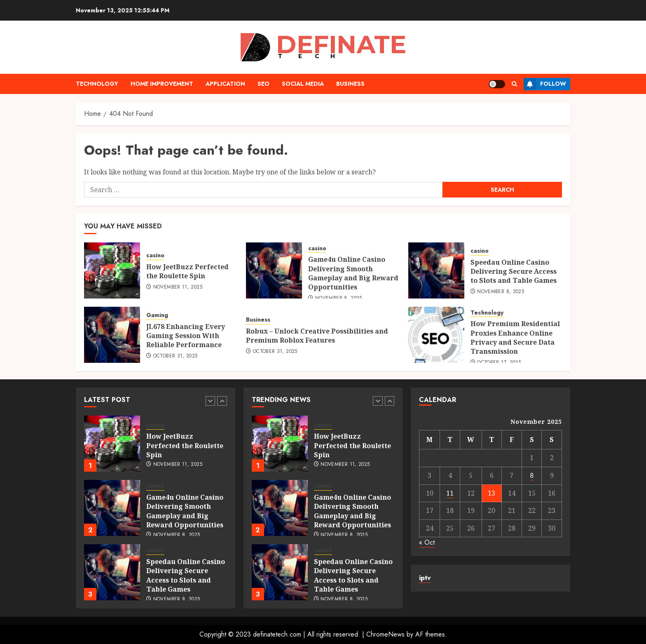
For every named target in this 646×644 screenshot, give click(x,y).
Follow (545, 84)
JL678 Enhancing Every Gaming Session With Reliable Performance (186, 336)
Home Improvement (162, 84)
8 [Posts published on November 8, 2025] (532, 475)
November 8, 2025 (501, 292)
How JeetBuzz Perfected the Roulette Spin (187, 271)
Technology (97, 84)
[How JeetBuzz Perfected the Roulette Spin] (112, 270)
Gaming (157, 315)
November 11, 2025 (178, 287)
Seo (263, 84)
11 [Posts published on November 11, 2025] (450, 493)
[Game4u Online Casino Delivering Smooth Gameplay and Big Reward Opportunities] (274, 270)
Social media (303, 84)
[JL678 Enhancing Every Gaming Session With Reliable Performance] (112, 335)
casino (155, 255)
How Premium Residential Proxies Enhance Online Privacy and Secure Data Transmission (515, 337)
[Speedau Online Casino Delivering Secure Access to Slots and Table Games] (436, 270)
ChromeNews (385, 634)
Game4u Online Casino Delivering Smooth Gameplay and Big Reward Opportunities (353, 273)
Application (225, 84)
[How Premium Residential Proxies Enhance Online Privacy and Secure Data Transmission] (436, 335)
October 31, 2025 (176, 356)
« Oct (427, 542)
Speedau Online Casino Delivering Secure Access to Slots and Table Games (514, 271)
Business (350, 84)
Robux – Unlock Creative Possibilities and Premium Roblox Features (317, 336)
